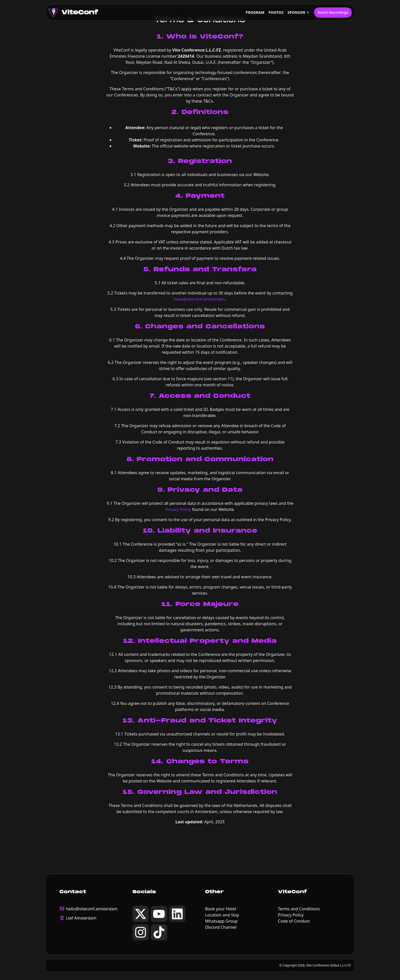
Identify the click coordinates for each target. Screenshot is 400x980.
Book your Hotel (221, 909)
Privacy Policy (178, 509)
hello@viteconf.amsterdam (199, 299)
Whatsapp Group (221, 921)
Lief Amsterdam (81, 918)
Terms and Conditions (299, 909)
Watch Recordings (333, 12)
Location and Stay (222, 915)
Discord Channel (221, 927)
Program (255, 12)
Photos (276, 12)
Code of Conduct (294, 921)
